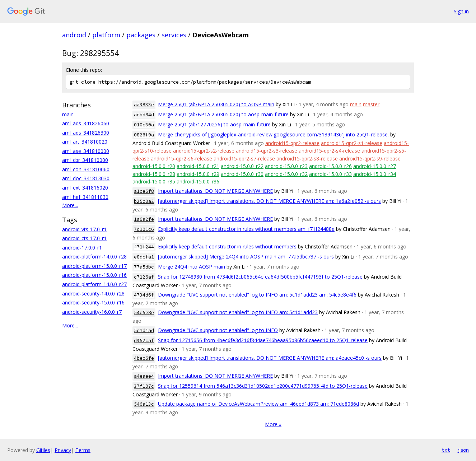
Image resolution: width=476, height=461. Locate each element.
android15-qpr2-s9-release (370, 159)
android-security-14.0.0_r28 (93, 294)
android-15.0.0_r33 (330, 174)
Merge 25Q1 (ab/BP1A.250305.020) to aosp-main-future (223, 114)
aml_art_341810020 (85, 142)
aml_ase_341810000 (86, 151)
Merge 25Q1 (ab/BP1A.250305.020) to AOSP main (216, 104)
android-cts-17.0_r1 (84, 238)
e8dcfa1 (144, 257)
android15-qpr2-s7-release (244, 159)
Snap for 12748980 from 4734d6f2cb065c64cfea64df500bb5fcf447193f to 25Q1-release (260, 277)
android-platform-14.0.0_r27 (94, 284)
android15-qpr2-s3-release (267, 151)
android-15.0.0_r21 (198, 166)
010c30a (144, 125)
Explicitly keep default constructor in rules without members (227, 246)
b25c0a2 (144, 201)
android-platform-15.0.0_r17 (94, 266)
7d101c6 (144, 229)
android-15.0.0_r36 (198, 181)
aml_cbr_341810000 (85, 160)
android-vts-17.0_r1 (84, 229)
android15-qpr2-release (292, 143)
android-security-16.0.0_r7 (92, 312)
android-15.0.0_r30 (242, 174)
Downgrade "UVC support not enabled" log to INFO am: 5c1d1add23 (238, 312)
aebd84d (144, 115)
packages (141, 35)
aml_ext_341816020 (85, 188)
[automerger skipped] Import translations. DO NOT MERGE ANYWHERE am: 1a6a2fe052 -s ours (269, 201)
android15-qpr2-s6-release (181, 159)
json (463, 450)
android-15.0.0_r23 (286, 166)
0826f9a (144, 135)
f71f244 (144, 247)
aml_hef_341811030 (85, 197)
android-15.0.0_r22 (242, 166)
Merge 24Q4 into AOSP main (192, 267)
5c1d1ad (144, 330)
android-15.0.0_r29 (198, 174)
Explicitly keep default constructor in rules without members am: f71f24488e (246, 229)
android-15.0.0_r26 (330, 166)
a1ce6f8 (144, 191)
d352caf (144, 341)
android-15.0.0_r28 (154, 174)
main (68, 114)
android (74, 35)
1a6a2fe (144, 219)
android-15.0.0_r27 (375, 166)
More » (273, 424)
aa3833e (144, 105)
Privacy (63, 450)
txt (446, 450)
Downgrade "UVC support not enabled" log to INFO (218, 330)
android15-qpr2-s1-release (352, 143)
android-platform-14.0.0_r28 (94, 257)
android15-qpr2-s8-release (307, 159)
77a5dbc (144, 267)
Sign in (461, 11)
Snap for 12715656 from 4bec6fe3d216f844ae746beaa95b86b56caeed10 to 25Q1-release (263, 340)
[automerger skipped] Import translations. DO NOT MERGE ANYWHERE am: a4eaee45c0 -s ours (270, 358)
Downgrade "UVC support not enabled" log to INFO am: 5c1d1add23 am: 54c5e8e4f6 (257, 295)
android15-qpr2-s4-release (329, 151)
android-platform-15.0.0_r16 (94, 275)
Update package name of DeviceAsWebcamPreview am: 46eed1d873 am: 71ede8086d (258, 404)
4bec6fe (144, 358)
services (174, 35)
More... (70, 205)
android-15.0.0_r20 (154, 166)
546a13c (144, 404)
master (371, 104)
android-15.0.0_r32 (286, 174)
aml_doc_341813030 (86, 178)
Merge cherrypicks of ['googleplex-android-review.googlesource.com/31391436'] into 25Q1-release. (273, 134)
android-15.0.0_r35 (154, 181)
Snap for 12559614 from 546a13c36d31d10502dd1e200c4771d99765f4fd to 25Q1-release (263, 386)
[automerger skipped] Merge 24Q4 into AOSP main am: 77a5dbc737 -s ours (246, 257)
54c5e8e (144, 313)
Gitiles (43, 450)
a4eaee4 (144, 376)
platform (106, 35)
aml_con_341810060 (86, 169)
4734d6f (144, 295)
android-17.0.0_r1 (82, 248)
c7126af (144, 277)
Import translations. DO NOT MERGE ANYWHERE (215, 191)
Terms (83, 450)
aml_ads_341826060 (86, 123)
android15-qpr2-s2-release (204, 151)
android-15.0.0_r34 (375, 174)
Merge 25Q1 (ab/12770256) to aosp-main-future (214, 124)
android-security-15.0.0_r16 (93, 302)
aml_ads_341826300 (86, 133)
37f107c (144, 386)
